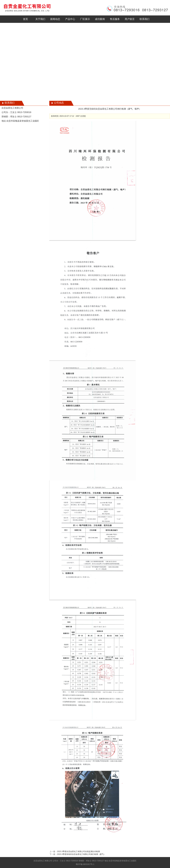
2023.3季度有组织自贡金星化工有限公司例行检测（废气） (81, 854)
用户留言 (130, 19)
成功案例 (100, 19)
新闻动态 (55, 19)
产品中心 (70, 19)
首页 (25, 19)
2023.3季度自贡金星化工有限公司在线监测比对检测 (78, 851)
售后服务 (115, 19)
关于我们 (40, 19)
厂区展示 (85, 19)
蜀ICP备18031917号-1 (85, 864)
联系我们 (144, 19)
